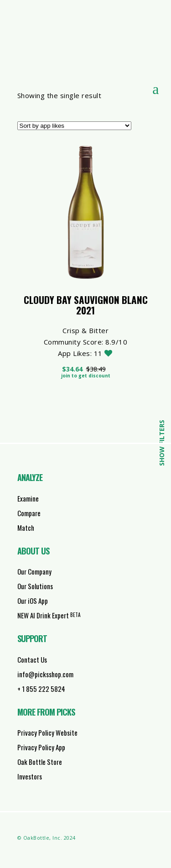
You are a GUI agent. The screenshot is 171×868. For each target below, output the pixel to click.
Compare (29, 513)
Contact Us (32, 659)
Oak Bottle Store (40, 762)
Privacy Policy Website (47, 732)
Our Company (34, 571)
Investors (30, 776)
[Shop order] (74, 126)
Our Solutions (35, 586)
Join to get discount (86, 376)
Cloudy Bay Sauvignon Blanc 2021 (86, 305)
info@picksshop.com (45, 674)
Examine (28, 498)
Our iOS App (33, 601)
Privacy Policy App (41, 747)
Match (26, 528)
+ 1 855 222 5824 (41, 689)
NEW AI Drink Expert (49, 615)
